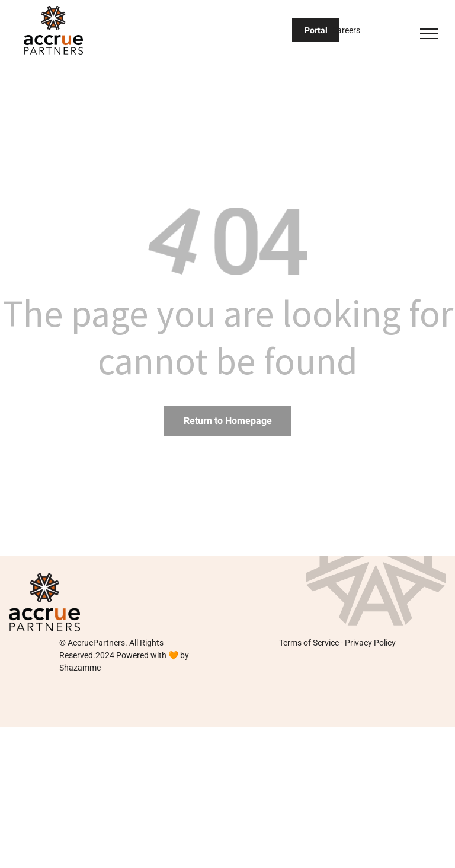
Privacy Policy (370, 643)
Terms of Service (309, 643)
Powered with (141, 655)
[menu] (429, 34)
